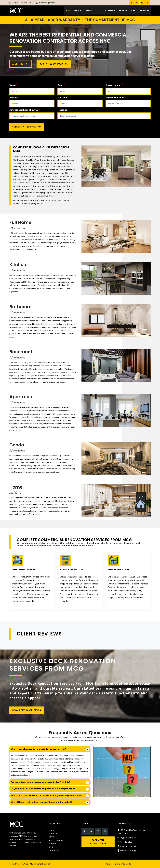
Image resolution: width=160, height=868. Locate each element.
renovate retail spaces (74, 577)
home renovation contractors (27, 243)
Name (13, 85)
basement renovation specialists (25, 366)
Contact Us (144, 10)
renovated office (31, 598)
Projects (123, 10)
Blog (133, 10)
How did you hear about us (25, 110)
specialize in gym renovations (125, 577)
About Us (78, 10)
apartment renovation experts (41, 411)
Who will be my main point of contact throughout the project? (42, 802)
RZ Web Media (125, 864)
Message (62, 110)
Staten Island (66, 160)
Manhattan (19, 160)
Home (68, 10)
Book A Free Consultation (54, 64)
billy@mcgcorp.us (47, 3)
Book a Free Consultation (98, 842)
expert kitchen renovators (35, 279)
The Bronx (40, 160)
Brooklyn (30, 160)
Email (61, 85)
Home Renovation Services (27, 157)
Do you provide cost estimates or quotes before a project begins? (44, 789)
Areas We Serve (107, 10)
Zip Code (63, 98)
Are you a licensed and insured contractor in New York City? (40, 782)
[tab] (50, 749)
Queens (50, 160)
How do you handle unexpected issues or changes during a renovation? (46, 796)
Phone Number (114, 85)
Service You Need (116, 98)
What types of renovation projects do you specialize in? (38, 749)
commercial (57, 183)
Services (91, 10)
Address (14, 98)
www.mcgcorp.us (128, 846)
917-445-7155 (26, 3)
